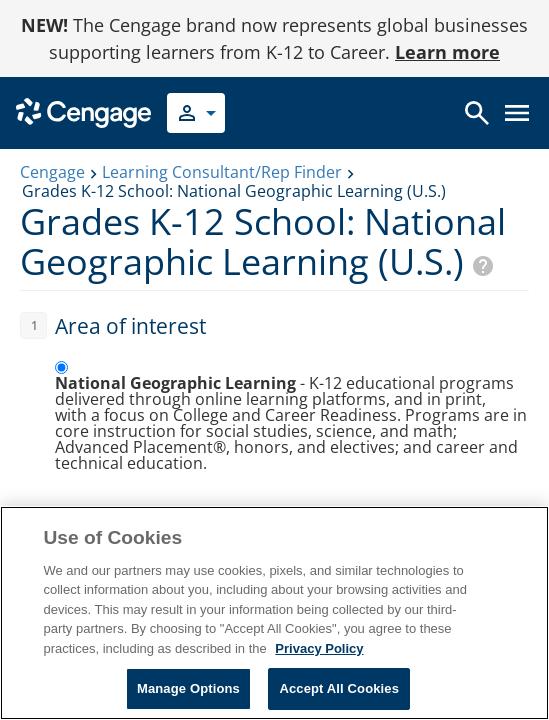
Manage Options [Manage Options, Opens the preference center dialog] (188, 688)
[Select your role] (196, 113)
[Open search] (477, 113)
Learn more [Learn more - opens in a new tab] (447, 52)
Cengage (52, 172)
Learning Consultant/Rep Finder (222, 172)
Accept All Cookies (339, 688)
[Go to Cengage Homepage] (83, 111)
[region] (274, 613)
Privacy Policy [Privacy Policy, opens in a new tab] (319, 648)
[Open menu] (517, 113)
